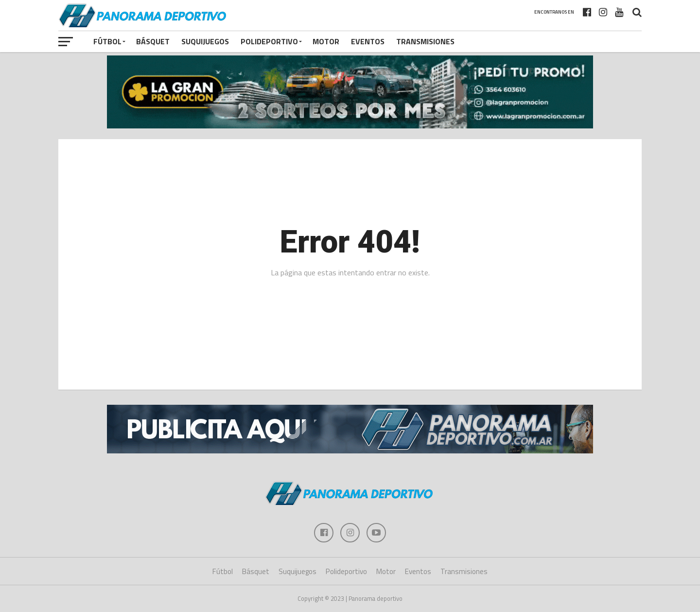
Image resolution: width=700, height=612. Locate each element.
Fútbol (107, 41)
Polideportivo (269, 41)
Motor (326, 41)
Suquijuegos (205, 41)
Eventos (368, 41)
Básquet (153, 41)
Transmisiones (425, 41)
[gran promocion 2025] (350, 92)
